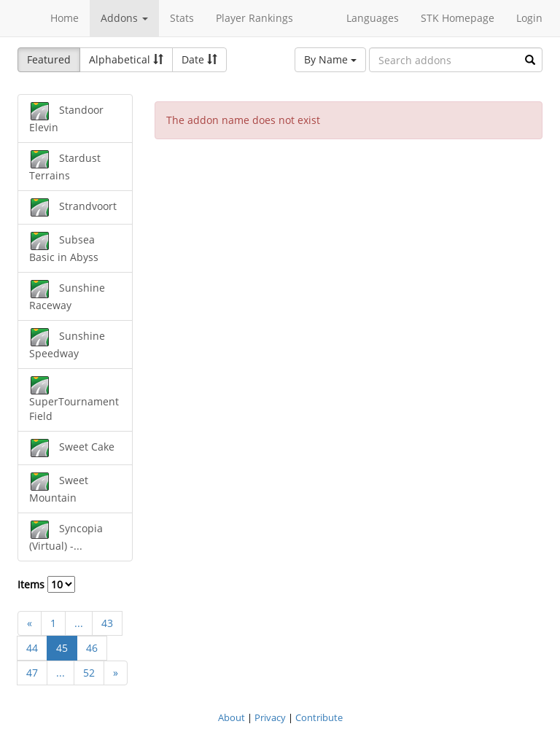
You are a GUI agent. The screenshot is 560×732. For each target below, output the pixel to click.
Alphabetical (126, 59)
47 (32, 673)
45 (62, 648)
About (232, 717)
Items (46, 584)
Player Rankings (254, 18)
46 (92, 648)
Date (199, 59)
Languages (373, 18)
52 (89, 673)
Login (529, 18)
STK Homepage (458, 18)
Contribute (319, 717)
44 (32, 648)
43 (107, 623)
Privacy (270, 717)
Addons (124, 18)
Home (65, 18)
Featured (49, 59)
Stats (182, 18)
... (79, 623)
